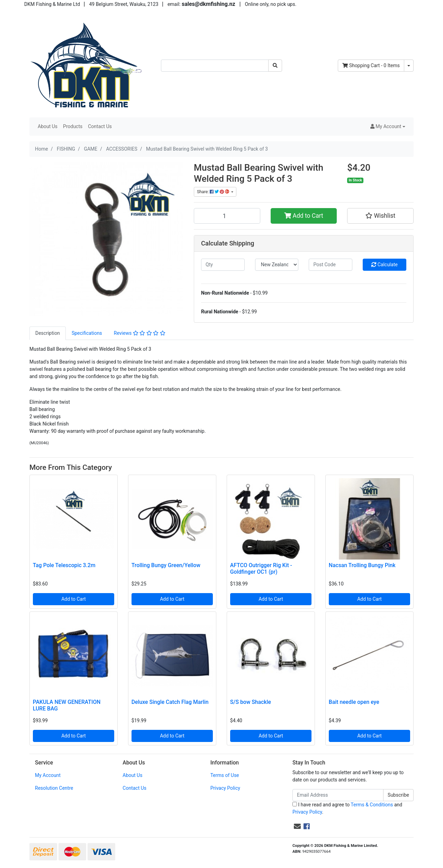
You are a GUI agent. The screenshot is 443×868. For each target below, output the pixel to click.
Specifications (87, 333)
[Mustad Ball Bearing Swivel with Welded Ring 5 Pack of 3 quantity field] (227, 216)
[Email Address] (338, 795)
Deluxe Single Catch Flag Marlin (170, 702)
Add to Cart (304, 216)
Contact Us (100, 126)
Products (73, 126)
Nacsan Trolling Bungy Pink (362, 565)
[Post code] (331, 265)
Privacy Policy (225, 788)
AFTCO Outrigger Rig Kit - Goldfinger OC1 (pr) (261, 569)
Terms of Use (225, 775)
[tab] (48, 333)
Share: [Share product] (214, 192)
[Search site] (275, 66)
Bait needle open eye (354, 702)
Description (48, 333)
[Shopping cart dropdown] (409, 66)
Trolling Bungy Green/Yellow (166, 565)
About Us (48, 126)
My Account (48, 775)
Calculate (385, 265)
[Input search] (215, 66)
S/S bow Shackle (251, 702)
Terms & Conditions (372, 805)
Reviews (140, 333)
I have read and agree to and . (347, 808)
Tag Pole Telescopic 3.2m (64, 565)
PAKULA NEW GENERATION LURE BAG (67, 705)
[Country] (277, 265)
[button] (388, 127)
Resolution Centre (54, 788)
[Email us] (297, 826)
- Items (371, 65)
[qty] (223, 265)
